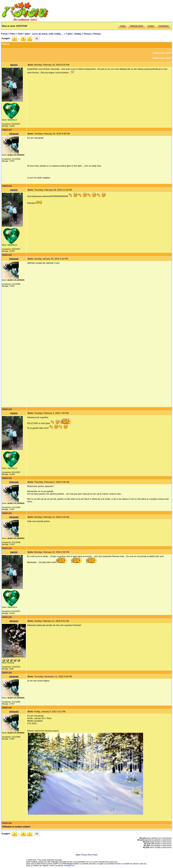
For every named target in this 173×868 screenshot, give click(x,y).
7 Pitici (39, 860)
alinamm (14, 621)
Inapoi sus (7, 129)
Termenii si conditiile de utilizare (126, 864)
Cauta (123, 26)
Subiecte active (137, 26)
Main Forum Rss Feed (87, 855)
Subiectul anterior (162, 53)
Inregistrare (164, 26)
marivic (14, 65)
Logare (151, 26)
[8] (37, 38)
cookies (50, 864)
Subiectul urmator (162, 58)
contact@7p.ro (69, 866)
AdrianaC (14, 134)
